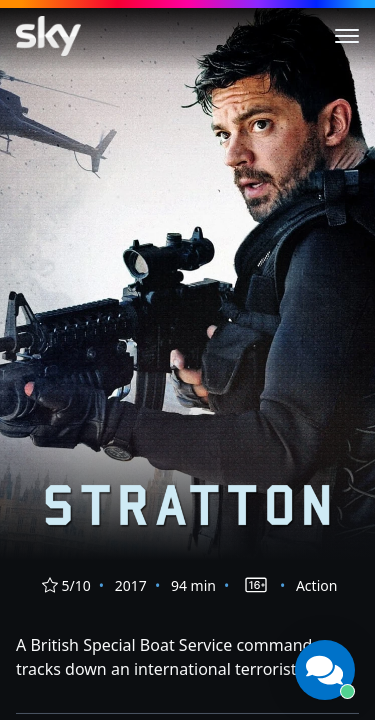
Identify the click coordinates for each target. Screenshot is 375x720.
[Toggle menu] (347, 36)
